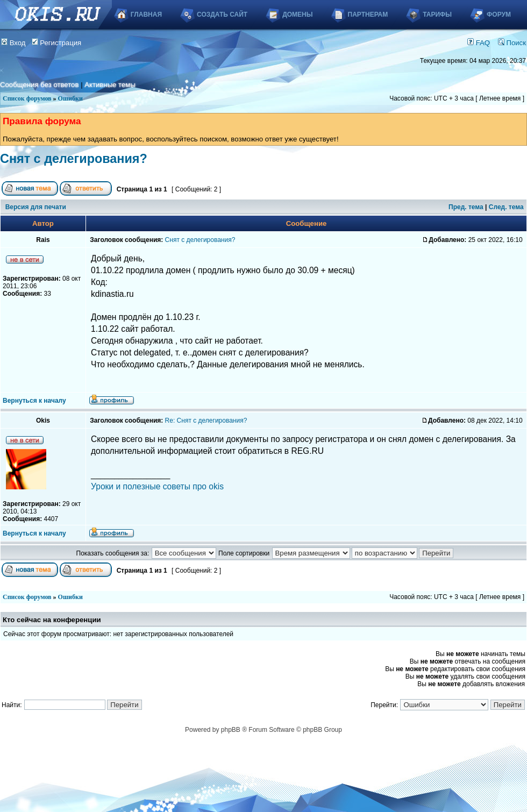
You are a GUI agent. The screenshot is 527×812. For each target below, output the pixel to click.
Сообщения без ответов (39, 85)
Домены (297, 15)
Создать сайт (222, 15)
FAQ (479, 43)
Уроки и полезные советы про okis (157, 486)
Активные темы (110, 85)
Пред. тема (466, 207)
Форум (499, 15)
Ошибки (70, 98)
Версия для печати (36, 207)
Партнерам (368, 15)
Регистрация (57, 43)
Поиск (512, 43)
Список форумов (27, 98)
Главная (146, 15)
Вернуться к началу (34, 401)
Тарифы (437, 15)
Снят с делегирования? (74, 159)
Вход (13, 43)
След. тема (506, 207)
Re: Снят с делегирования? (206, 421)
